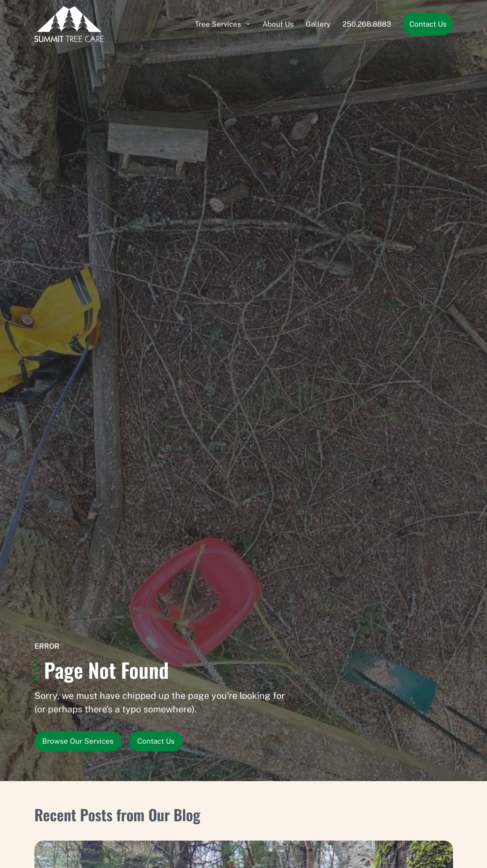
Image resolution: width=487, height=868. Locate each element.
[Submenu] (248, 24)
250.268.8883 (367, 24)
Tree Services (218, 24)
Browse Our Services (78, 741)
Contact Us (428, 24)
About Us (278, 24)
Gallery (318, 24)
